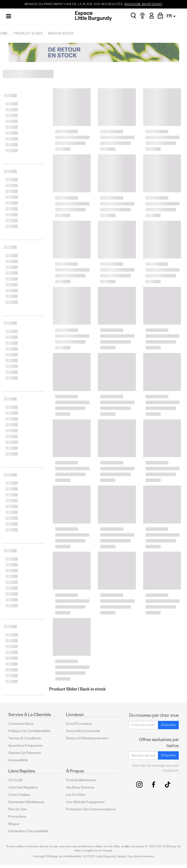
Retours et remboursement (87, 738)
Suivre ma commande (83, 731)
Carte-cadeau (19, 795)
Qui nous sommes (80, 787)
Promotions (17, 817)
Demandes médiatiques (26, 802)
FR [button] (171, 16)
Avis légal (39, 856)
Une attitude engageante (85, 802)
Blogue (14, 824)
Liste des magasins (23, 787)
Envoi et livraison (79, 724)
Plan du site (18, 809)
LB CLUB (15, 780)
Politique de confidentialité (29, 731)
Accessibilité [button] (18, 760)
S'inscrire (168, 725)
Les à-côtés (75, 795)
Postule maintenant (81, 780)
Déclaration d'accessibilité (28, 831)
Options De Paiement (25, 753)
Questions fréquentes (25, 746)
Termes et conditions (25, 738)
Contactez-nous (21, 724)
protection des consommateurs (91, 809)
